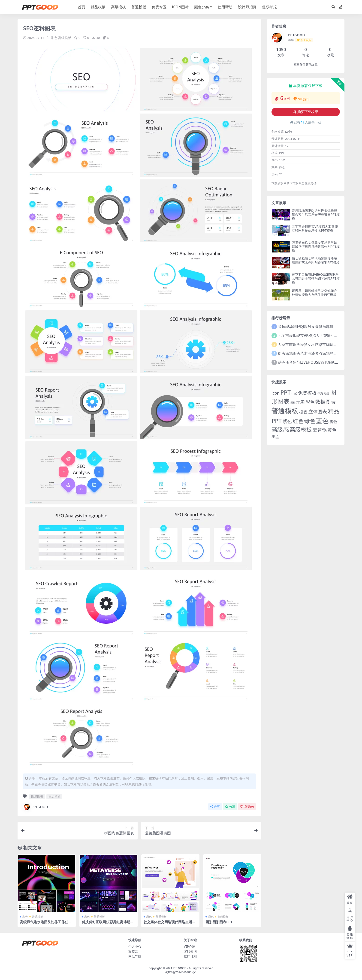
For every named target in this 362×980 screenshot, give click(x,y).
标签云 (133, 951)
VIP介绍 (190, 946)
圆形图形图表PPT (219, 922)
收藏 (230, 806)
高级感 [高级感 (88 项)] (280, 429)
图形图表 (37, 796)
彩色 (54, 38)
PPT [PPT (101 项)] (285, 392)
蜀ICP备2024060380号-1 (181, 972)
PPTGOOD (36, 807)
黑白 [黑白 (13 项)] (276, 437)
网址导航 (135, 956)
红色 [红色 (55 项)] (298, 421)
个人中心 (135, 946)
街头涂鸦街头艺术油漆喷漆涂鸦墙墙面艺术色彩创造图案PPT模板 (316, 261)
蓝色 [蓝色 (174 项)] (322, 421)
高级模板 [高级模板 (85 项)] (301, 429)
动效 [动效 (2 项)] (327, 394)
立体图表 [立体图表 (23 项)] (318, 412)
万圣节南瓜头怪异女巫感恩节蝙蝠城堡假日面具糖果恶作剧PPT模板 (316, 247)
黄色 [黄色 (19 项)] (332, 430)
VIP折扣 (302, 99)
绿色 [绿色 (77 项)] (310, 421)
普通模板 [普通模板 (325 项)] (285, 411)
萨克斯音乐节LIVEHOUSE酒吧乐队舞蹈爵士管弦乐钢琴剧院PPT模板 (316, 278)
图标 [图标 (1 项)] (293, 403)
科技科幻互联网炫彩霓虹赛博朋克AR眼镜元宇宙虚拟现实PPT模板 (108, 924)
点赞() (247, 806)
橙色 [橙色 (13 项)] (303, 412)
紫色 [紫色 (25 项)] (287, 421)
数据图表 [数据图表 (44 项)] (326, 402)
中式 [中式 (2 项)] (294, 394)
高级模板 (65, 38)
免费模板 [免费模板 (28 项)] (307, 393)
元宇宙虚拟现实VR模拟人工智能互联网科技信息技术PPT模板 (315, 228)
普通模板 (37, 916)
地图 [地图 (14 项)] (301, 402)
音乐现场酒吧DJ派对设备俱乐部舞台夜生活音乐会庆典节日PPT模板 (316, 214)
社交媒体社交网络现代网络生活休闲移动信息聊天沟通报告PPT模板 (170, 924)
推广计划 (190, 956)
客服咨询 (190, 951)
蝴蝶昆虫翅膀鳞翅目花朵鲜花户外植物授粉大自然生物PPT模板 (314, 293)
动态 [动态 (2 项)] (320, 394)
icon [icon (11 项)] (275, 393)
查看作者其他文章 (306, 64)
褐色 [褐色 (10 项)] (333, 421)
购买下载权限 (306, 112)
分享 (215, 806)
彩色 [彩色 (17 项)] (310, 402)
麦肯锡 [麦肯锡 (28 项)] (320, 430)
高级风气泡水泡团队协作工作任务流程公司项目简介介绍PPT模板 (46, 924)
